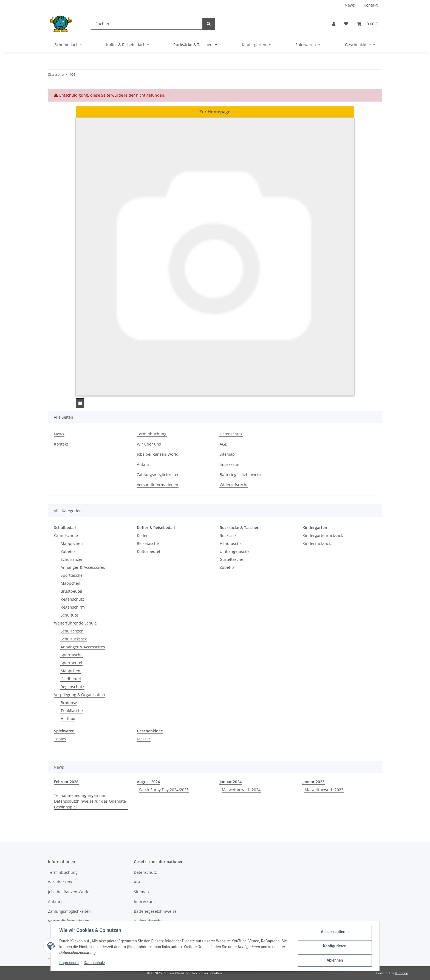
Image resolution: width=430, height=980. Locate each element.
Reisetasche (148, 543)
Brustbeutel (71, 591)
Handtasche (231, 543)
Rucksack (228, 535)
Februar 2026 (66, 782)
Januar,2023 (313, 782)
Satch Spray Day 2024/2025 (164, 790)
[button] (334, 24)
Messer (144, 739)
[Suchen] (147, 24)
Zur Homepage (215, 112)
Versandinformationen (158, 485)
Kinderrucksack (317, 543)
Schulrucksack (74, 639)
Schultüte (69, 615)
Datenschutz (95, 963)
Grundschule (66, 535)
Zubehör (68, 551)
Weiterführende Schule (75, 623)
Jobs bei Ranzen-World (158, 454)
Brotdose (69, 703)
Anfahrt (144, 464)
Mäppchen (70, 583)
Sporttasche (72, 575)
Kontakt (371, 5)
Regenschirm (73, 607)
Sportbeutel (71, 663)
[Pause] (80, 403)
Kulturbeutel (148, 551)
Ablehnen (334, 961)
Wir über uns (149, 444)
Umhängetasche (235, 551)
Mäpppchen (72, 543)
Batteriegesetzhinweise (241, 474)
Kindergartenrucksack (323, 535)
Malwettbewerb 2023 (324, 790)
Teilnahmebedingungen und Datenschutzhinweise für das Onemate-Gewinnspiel (91, 801)
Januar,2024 (231, 782)
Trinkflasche (72, 711)
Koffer (142, 535)
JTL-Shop (401, 973)
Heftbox (68, 719)
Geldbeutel (71, 679)
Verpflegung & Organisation (80, 695)
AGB (224, 444)
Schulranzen (72, 559)
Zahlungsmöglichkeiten (158, 474)
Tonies (60, 739)
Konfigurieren (334, 946)
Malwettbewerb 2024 (241, 790)
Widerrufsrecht (234, 485)
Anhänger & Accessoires (83, 567)
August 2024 (148, 782)
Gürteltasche (231, 559)
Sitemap (227, 454)
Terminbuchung (152, 434)
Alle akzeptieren (334, 932)
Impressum (69, 963)
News (350, 5)
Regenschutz (72, 599)
